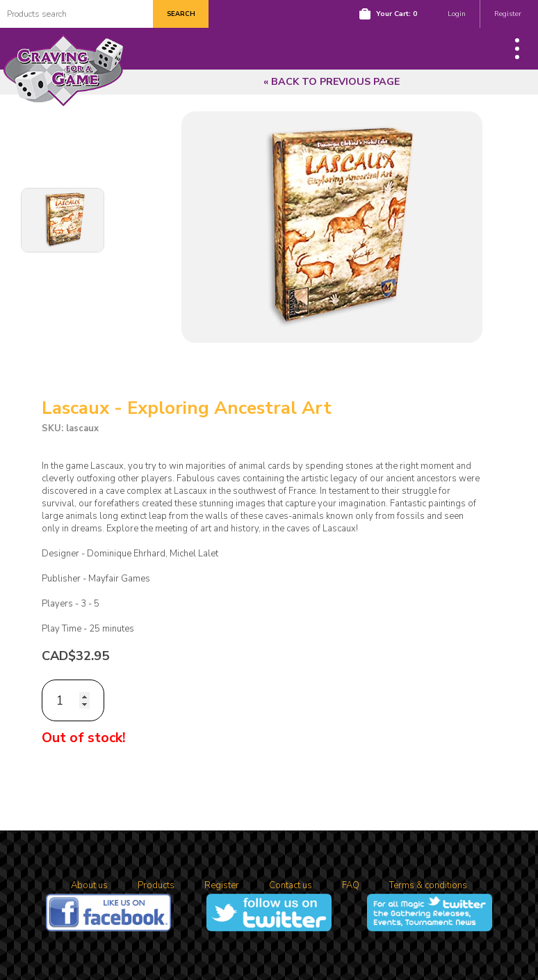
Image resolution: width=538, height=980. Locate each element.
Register (508, 14)
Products (156, 885)
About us (89, 885)
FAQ (351, 885)
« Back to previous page (332, 82)
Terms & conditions (428, 885)
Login (457, 14)
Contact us (291, 885)
